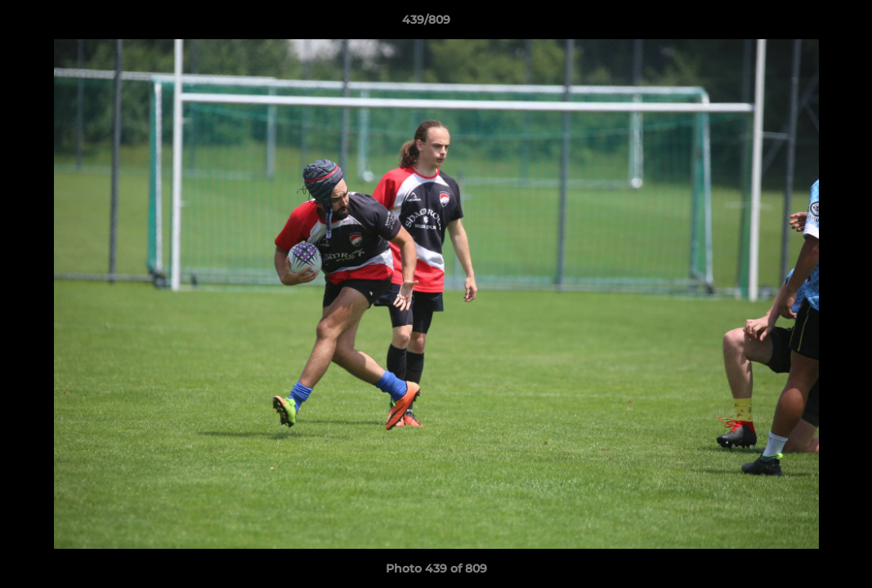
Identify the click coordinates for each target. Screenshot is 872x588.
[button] (803, 24)
